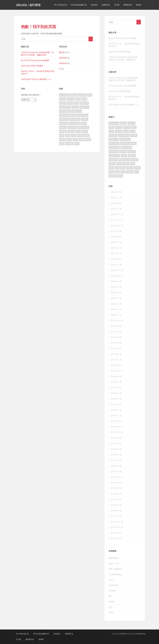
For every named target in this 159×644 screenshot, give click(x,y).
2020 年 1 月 (116, 315)
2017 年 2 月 (116, 354)
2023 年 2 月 (116, 209)
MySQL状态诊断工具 (79, 5)
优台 (110, 607)
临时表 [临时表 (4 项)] (84, 131)
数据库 (62, 52)
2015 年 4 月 (116, 466)
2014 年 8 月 (116, 494)
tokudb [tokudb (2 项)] (63, 131)
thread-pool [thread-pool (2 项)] (83, 127)
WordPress (141, 634)
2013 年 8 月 (116, 538)
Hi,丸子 (112, 580)
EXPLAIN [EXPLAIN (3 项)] (71, 99)
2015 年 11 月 (117, 427)
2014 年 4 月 (116, 511)
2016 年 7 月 (116, 382)
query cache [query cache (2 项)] (74, 123)
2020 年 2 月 (116, 309)
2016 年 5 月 (116, 393)
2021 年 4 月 (116, 259)
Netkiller (112, 591)
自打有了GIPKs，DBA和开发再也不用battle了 (38, 72)
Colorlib (123, 634)
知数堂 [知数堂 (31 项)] (88, 139)
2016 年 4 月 (116, 399)
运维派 (111, 602)
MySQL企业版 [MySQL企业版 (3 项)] (82, 115)
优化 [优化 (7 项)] (62, 135)
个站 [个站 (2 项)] (78, 131)
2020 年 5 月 (116, 293)
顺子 (110, 596)
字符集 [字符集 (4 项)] (63, 139)
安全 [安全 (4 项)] (69, 139)
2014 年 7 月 (116, 499)
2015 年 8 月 (116, 443)
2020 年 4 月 (116, 298)
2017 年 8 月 (116, 337)
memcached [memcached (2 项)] (65, 107)
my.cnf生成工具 (60, 5)
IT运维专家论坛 (115, 574)
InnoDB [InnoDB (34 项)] (63, 103)
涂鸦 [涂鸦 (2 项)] (81, 139)
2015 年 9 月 (116, 438)
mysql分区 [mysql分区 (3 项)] (75, 119)
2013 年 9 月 (116, 533)
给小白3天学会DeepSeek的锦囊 (35, 60)
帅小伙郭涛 (113, 585)
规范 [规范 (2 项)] (77, 144)
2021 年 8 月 (116, 237)
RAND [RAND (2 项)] (84, 123)
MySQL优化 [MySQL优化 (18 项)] (64, 119)
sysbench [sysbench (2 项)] (72, 127)
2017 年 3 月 (116, 348)
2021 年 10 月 (117, 226)
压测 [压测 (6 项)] (73, 135)
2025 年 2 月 (116, 192)
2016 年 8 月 (116, 376)
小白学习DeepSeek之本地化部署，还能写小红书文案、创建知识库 (37, 54)
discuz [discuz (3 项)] (63, 99)
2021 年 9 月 (116, 231)
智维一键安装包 (115, 569)
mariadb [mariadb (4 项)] (84, 103)
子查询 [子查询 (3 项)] (86, 135)
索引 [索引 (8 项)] (62, 144)
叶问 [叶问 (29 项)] (79, 135)
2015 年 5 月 (116, 460)
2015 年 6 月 (116, 455)
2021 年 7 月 (116, 242)
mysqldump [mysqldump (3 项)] (65, 111)
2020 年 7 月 (116, 287)
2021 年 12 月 (117, 214)
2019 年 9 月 (116, 326)
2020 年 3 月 (116, 304)
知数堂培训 (113, 558)
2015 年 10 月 (117, 432)
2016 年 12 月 (117, 365)
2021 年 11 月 (117, 220)
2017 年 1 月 (116, 360)
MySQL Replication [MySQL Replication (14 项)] (67, 115)
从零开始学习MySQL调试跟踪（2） (37, 79)
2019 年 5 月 (116, 332)
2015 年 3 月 (116, 471)
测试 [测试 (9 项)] (75, 139)
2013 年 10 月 (117, 527)
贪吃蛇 (139, 5)
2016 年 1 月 (116, 416)
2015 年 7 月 (116, 449)
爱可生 (111, 612)
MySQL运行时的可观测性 (32, 66)
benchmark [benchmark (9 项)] (64, 95)
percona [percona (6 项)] (63, 123)
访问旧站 (94, 5)
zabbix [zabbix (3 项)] (71, 131)
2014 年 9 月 (116, 488)
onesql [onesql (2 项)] (85, 119)
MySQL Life (114, 563)
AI (60, 69)
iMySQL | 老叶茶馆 (28, 5)
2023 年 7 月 (116, 198)
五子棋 (117, 5)
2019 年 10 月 (117, 321)
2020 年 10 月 (117, 276)
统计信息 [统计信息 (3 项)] (69, 144)
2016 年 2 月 (116, 410)
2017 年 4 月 (116, 343)
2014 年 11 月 (117, 477)
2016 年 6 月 (116, 388)
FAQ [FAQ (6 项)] (78, 99)
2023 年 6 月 (116, 203)
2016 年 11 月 (117, 371)
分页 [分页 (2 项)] (68, 135)
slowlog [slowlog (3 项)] (63, 127)
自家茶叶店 (106, 5)
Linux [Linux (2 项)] (76, 103)
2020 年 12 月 (117, 270)
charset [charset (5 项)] (82, 95)
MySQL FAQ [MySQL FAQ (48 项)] (77, 111)
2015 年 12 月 (117, 421)
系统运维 (63, 58)
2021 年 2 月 (116, 265)
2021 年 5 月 (116, 253)
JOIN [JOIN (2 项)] (70, 103)
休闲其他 (63, 63)
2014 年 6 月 (116, 505)
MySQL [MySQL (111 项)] (75, 107)
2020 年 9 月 (116, 281)
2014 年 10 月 (117, 483)
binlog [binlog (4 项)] (74, 95)
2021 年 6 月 (116, 248)
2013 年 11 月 (117, 522)
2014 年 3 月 (116, 516)
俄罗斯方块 (128, 5)
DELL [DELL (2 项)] (89, 95)
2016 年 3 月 (116, 404)
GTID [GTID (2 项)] (84, 99)
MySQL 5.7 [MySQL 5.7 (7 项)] (84, 107)
